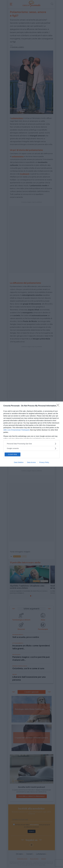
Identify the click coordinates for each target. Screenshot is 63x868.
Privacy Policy (44, 462)
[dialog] (31, 434)
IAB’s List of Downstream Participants (17, 430)
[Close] (59, 406)
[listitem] (31, 444)
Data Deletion (19, 462)
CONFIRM (12, 454)
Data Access (31, 462)
